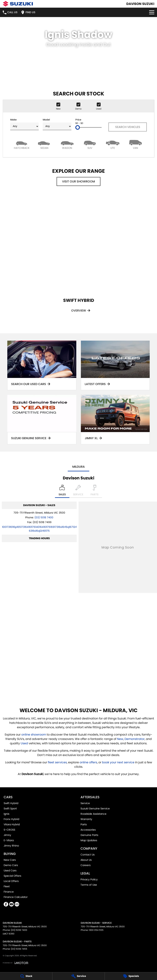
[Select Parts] (94, 491)
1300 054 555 (96, 930)
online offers (88, 762)
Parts (84, 824)
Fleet (7, 886)
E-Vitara (9, 840)
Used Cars (10, 870)
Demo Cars (11, 865)
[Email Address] (39, 529)
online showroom (34, 735)
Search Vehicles (128, 127)
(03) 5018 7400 (44, 517)
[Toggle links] (15, 963)
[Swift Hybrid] (78, 258)
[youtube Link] (11, 904)
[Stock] (26, 976)
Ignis (6, 814)
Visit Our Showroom (78, 181)
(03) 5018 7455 (19, 949)
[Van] (135, 144)
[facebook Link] (6, 904)
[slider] (78, 127)
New (120, 739)
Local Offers (11, 881)
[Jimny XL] (115, 420)
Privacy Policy (89, 879)
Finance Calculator (16, 897)
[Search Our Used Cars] (42, 365)
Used (25, 743)
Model (57, 124)
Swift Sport (10, 808)
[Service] (78, 976)
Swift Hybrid (11, 803)
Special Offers (12, 876)
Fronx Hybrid (11, 819)
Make (24, 124)
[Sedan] (44, 144)
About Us (86, 860)
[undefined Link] (17, 904)
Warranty (86, 819)
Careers (86, 865)
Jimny (7, 835)
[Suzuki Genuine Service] (42, 420)
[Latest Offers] (115, 365)
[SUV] (90, 144)
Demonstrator (135, 739)
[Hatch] (22, 144)
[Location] (62, 491)
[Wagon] (67, 144)
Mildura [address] (78, 467)
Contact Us (88, 855)
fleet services (57, 762)
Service (85, 803)
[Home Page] (18, 4)
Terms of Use (89, 885)
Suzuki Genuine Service (95, 808)
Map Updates (89, 840)
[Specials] (131, 976)
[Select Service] (78, 491)
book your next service (118, 762)
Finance (9, 892)
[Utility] (113, 144)
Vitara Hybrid (12, 824)
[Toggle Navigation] (152, 12)
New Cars (10, 860)
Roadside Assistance (93, 814)
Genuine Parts (89, 835)
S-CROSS (9, 830)
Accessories (88, 830)
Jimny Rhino (11, 846)
